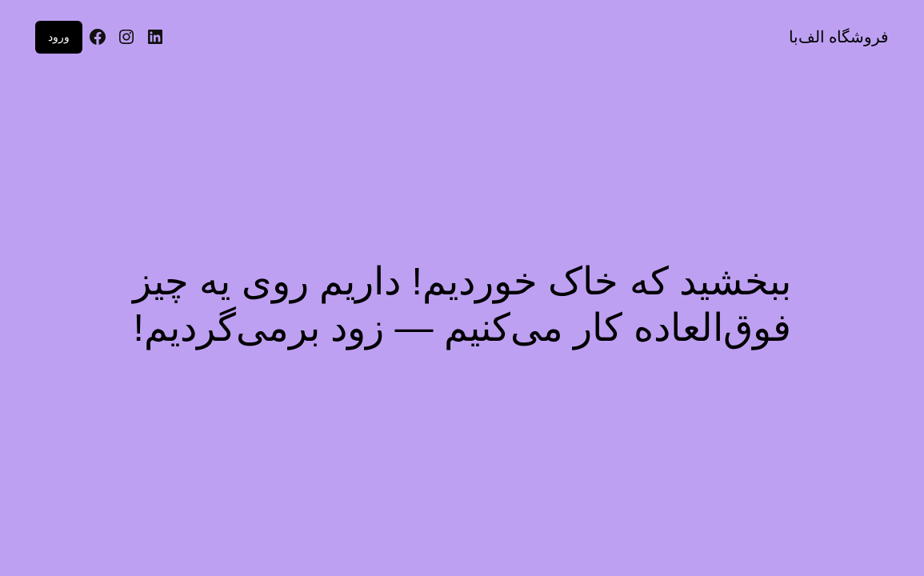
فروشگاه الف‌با (839, 37)
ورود (59, 37)
